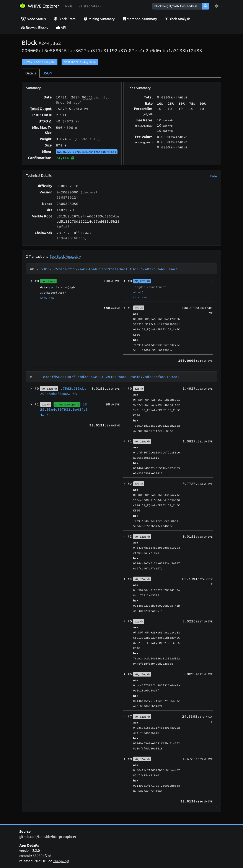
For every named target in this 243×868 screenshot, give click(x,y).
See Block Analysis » (65, 256)
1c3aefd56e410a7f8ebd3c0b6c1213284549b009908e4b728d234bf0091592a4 (110, 377)
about (137, 292)
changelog (61, 861)
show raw (47, 298)
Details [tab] (31, 73)
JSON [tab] (48, 73)
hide (214, 176)
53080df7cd (42, 856)
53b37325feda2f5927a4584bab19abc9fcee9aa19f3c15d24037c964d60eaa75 (110, 269)
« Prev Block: (40, 62)
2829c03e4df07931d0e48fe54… (64, 409)
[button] (70, 6)
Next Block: (80, 62)
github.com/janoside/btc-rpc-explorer (48, 837)
